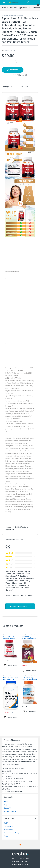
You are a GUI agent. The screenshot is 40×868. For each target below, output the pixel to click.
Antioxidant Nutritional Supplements (13, 16)
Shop (6, 805)
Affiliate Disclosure (10, 811)
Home (4, 8)
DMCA (6, 823)
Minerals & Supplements (18, 8)
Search (28, 2)
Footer (6, 836)
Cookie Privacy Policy (11, 833)
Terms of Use (8, 826)
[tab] (7, 88)
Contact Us (8, 808)
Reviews (24, 87)
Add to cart (14, 70)
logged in (18, 595)
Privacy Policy (9, 830)
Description (7, 87)
